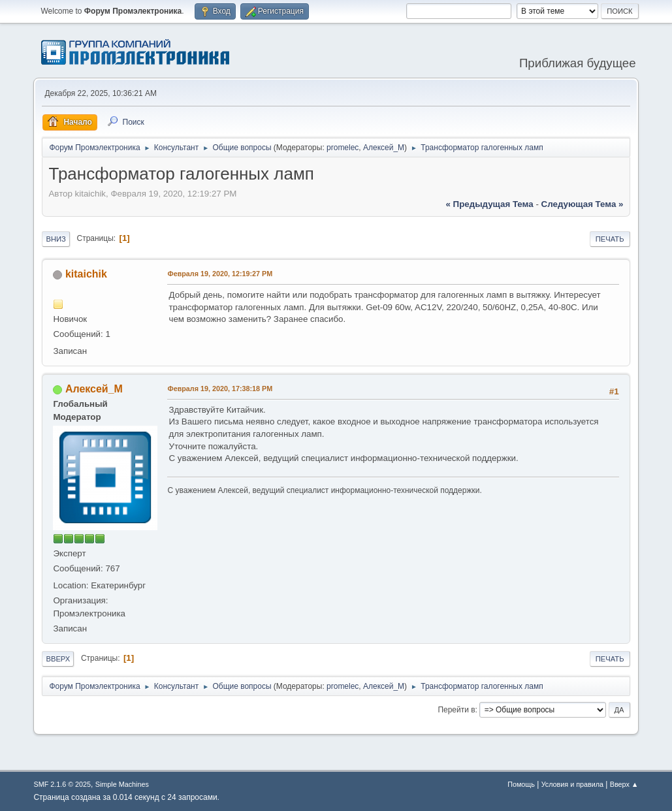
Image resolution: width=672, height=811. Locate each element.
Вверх (58, 659)
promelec (343, 148)
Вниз (56, 239)
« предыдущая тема (489, 204)
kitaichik (86, 274)
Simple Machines (122, 784)
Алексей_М (384, 148)
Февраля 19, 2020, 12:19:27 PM (220, 274)
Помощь (521, 784)
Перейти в (456, 710)
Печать (610, 239)
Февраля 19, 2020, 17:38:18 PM (220, 389)
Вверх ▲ (624, 784)
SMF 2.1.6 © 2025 (62, 784)
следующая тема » (583, 204)
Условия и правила (572, 784)
